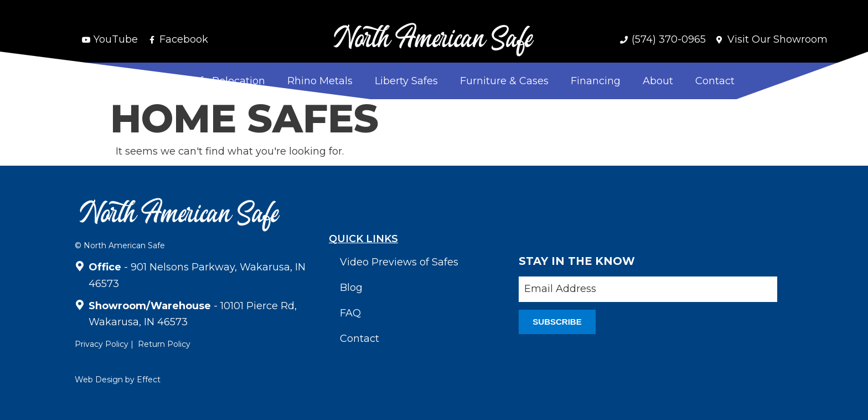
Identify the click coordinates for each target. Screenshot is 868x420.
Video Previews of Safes (399, 262)
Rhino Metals (320, 81)
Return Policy (164, 344)
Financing (596, 81)
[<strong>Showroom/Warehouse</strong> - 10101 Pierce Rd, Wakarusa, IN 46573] (80, 303)
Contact (715, 81)
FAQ (350, 313)
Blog (351, 288)
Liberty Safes (406, 81)
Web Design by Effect (118, 380)
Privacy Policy (102, 344)
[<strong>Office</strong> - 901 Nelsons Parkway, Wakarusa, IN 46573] (80, 264)
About (658, 81)
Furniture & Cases (504, 81)
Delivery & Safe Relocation (200, 81)
